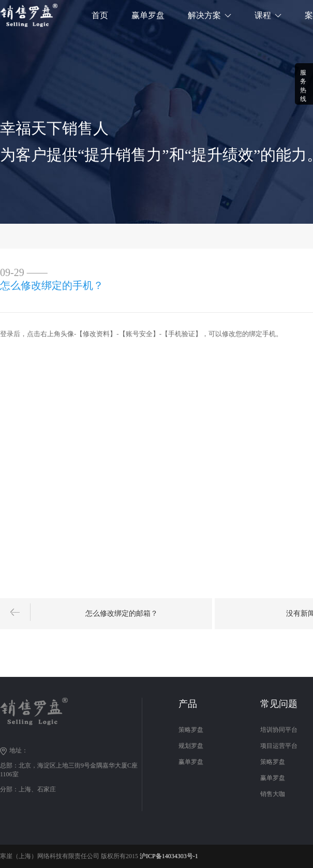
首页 (100, 15)
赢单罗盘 (148, 15)
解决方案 (204, 15)
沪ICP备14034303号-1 (169, 856)
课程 (263, 15)
